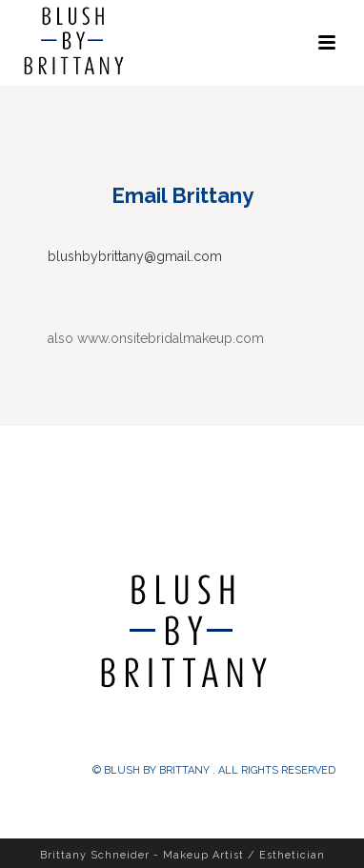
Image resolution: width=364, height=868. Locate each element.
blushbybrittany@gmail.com (135, 256)
